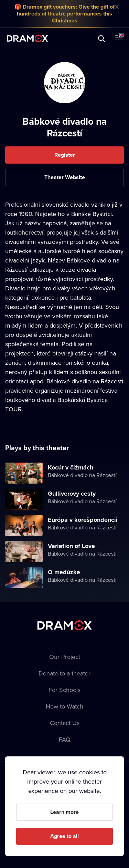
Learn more (64, 812)
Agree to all (64, 836)
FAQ (65, 739)
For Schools (64, 690)
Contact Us (65, 723)
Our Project (65, 657)
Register (65, 155)
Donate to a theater (64, 673)
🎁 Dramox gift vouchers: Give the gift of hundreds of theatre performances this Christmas (64, 14)
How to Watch (64, 706)
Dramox (28, 38)
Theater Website (65, 177)
